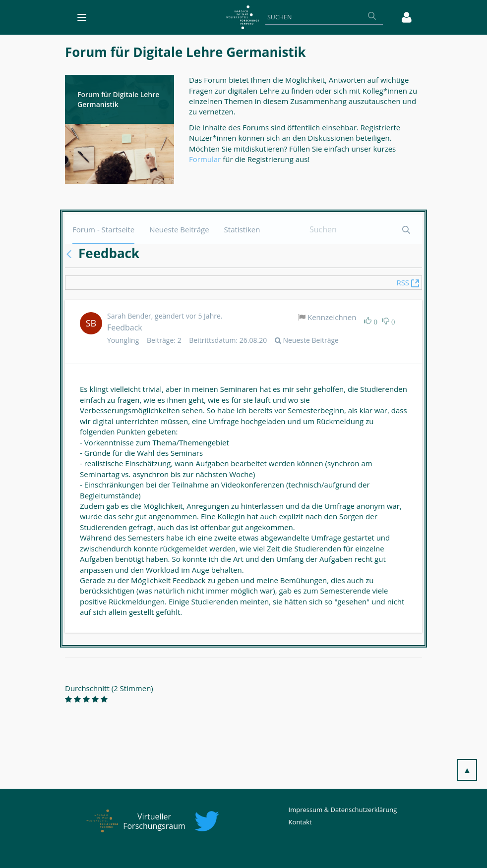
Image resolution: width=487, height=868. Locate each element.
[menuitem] (103, 229)
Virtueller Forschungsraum (154, 821)
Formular (206, 159)
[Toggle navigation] (82, 17)
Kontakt (300, 822)
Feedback (125, 327)
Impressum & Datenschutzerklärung (343, 810)
